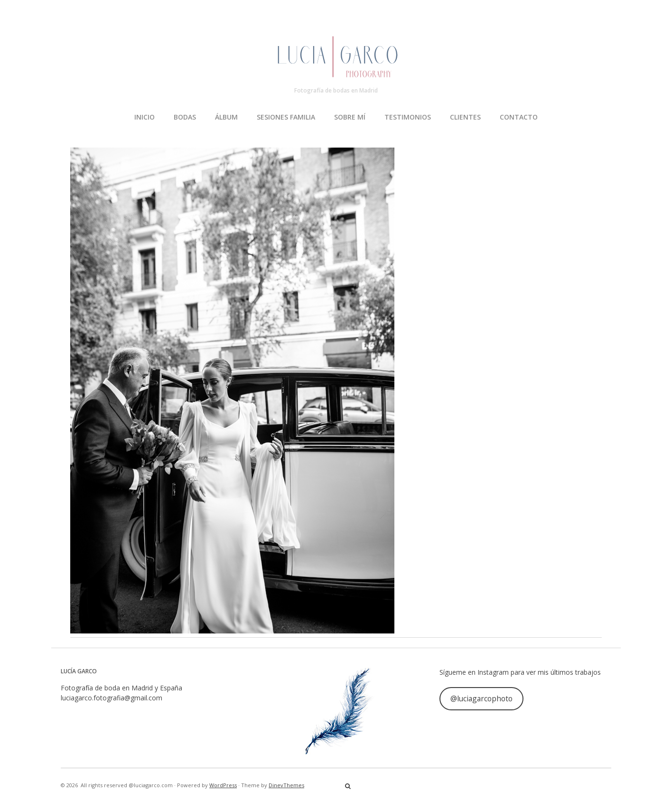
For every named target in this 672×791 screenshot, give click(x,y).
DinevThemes (286, 785)
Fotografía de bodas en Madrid (336, 90)
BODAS (185, 117)
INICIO (145, 117)
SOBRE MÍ (350, 117)
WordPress (223, 785)
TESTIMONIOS (408, 117)
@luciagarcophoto (481, 698)
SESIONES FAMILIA (286, 117)
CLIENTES (465, 117)
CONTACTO (519, 117)
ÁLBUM (226, 117)
